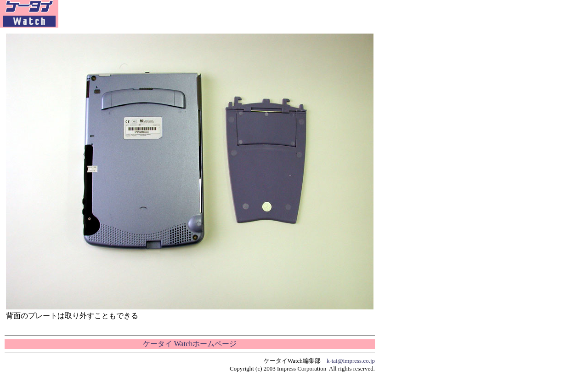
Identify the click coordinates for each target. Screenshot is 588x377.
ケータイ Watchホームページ (190, 344)
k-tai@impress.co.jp (351, 361)
